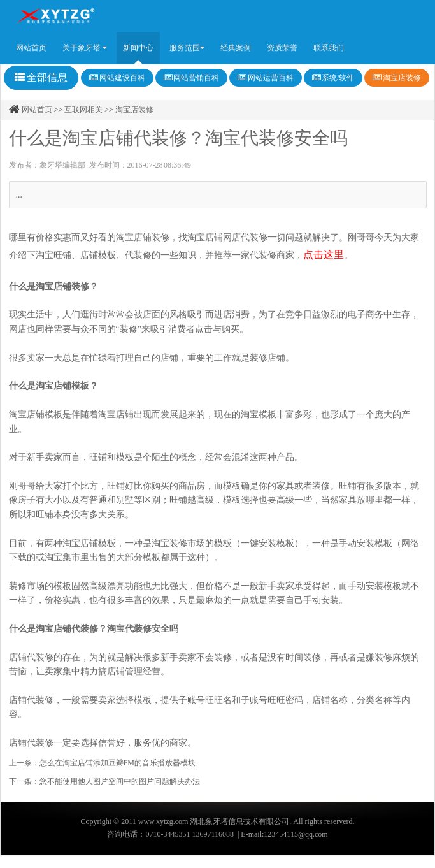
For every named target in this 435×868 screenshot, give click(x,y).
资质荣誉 (282, 48)
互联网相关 (84, 110)
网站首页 (31, 48)
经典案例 (236, 48)
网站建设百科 (117, 78)
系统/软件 (333, 78)
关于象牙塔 (85, 48)
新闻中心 (138, 48)
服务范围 (187, 48)
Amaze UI (56, 16)
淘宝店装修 (397, 78)
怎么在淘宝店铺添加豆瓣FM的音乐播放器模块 (118, 763)
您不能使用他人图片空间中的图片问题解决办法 (120, 781)
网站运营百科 (266, 78)
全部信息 (41, 77)
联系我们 (329, 48)
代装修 (138, 255)
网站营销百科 (192, 78)
